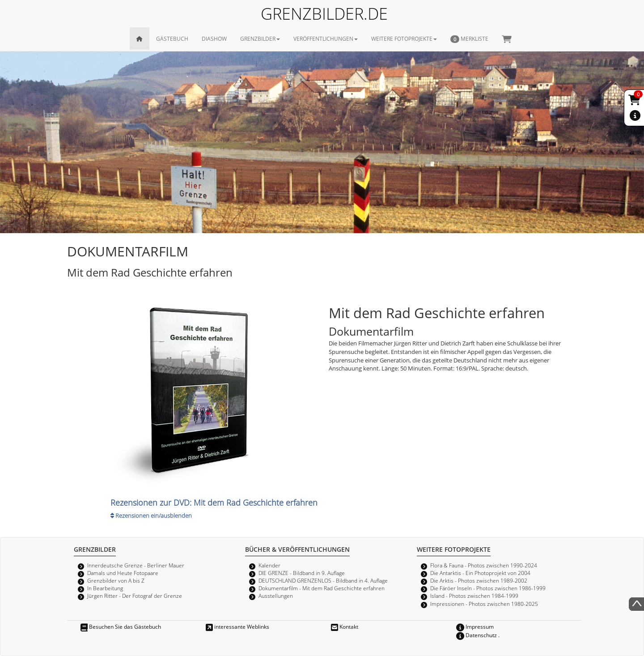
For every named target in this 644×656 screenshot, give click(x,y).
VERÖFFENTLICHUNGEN (326, 38)
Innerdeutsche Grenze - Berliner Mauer (136, 565)
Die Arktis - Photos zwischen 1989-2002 (479, 580)
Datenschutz (477, 635)
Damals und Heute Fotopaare (123, 573)
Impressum (475, 626)
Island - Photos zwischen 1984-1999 (474, 596)
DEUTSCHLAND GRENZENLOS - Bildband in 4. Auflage (323, 580)
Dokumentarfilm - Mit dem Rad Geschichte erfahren (322, 588)
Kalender (269, 565)
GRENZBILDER (260, 38)
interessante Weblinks (237, 626)
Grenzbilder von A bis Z (116, 580)
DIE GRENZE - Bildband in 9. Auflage (302, 573)
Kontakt (345, 626)
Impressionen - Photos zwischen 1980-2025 (484, 604)
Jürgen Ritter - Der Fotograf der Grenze (135, 596)
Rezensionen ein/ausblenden (151, 515)
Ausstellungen (276, 596)
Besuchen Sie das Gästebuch (121, 626)
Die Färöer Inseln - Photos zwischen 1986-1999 (488, 588)
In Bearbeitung (105, 588)
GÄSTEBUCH (172, 38)
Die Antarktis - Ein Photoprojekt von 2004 (480, 573)
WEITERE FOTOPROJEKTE (404, 38)
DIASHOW (214, 38)
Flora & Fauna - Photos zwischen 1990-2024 (484, 565)
